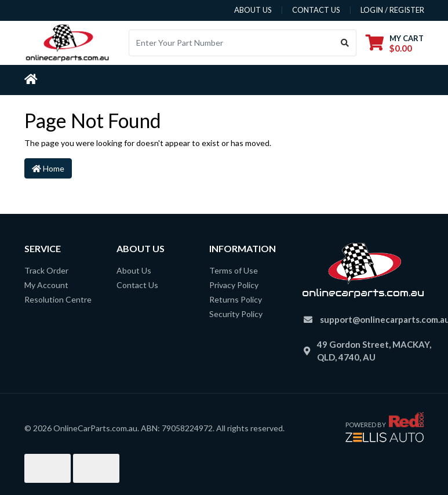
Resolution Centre (58, 299)
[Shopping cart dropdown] (395, 43)
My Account (46, 285)
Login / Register (392, 10)
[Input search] (232, 43)
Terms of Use (234, 270)
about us (253, 10)
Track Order (46, 270)
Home (48, 168)
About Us (134, 270)
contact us (316, 10)
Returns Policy (236, 299)
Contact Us (137, 285)
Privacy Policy (234, 285)
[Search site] (345, 43)
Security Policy (236, 314)
